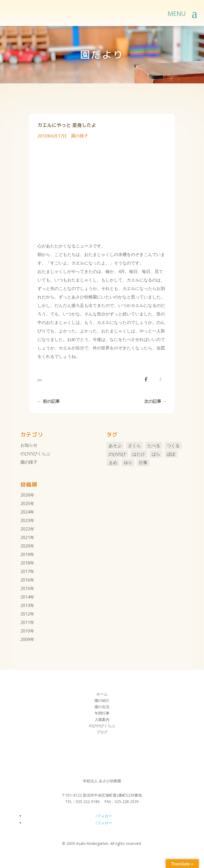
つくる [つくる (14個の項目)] (173, 446)
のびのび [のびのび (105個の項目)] (117, 454)
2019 (25, 554)
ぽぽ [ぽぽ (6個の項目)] (171, 454)
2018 (25, 563)
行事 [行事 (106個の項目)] (143, 463)
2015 (25, 588)
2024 (25, 512)
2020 (25, 546)
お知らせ (29, 445)
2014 (25, 597)
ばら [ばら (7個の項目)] (156, 454)
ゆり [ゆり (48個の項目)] (128, 463)
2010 (25, 631)
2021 (25, 537)
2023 (25, 520)
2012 (25, 614)
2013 (25, 605)
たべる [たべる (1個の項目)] (154, 446)
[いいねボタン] (40, 380)
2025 (25, 503)
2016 (25, 580)
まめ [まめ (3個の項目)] (113, 463)
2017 (25, 571)
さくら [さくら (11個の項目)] (134, 446)
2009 (25, 639)
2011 (25, 622)
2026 (25, 495)
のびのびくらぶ (35, 454)
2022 (25, 529)
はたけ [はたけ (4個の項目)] (139, 454)
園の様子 (80, 136)
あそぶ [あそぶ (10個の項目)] (115, 446)
